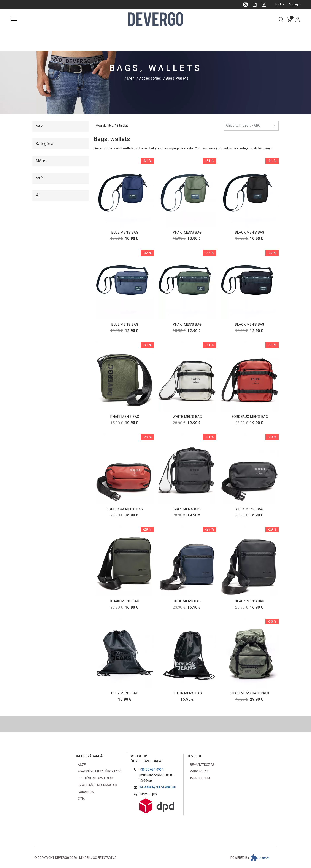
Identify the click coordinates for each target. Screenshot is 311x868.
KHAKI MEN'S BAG (187, 232)
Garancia (86, 792)
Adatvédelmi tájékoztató (100, 771)
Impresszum (200, 778)
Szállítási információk (98, 785)
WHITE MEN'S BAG (187, 417)
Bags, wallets (177, 78)
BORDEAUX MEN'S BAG (250, 417)
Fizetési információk (95, 778)
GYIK (81, 799)
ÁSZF (82, 765)
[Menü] (14, 19)
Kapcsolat (199, 771)
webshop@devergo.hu (158, 787)
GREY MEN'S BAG (187, 509)
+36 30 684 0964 (151, 769)
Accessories (150, 78)
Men (131, 78)
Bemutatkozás (202, 765)
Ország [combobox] (294, 4)
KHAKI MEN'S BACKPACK (249, 693)
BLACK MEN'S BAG (249, 232)
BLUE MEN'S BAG (125, 232)
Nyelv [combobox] (280, 4)
